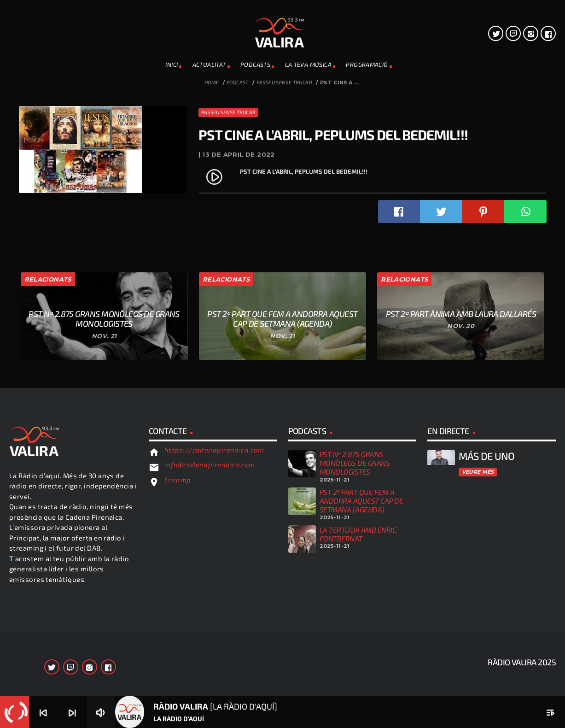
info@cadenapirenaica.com (210, 633)
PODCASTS (255, 65)
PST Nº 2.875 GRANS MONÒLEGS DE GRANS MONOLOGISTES (355, 631)
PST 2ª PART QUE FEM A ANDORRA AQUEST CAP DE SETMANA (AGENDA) (361, 668)
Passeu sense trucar (284, 82)
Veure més (478, 640)
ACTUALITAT (209, 65)
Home (212, 82)
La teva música (308, 65)
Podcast (238, 82)
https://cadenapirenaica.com (214, 617)
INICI (172, 65)
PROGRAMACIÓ (367, 65)
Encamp (178, 648)
